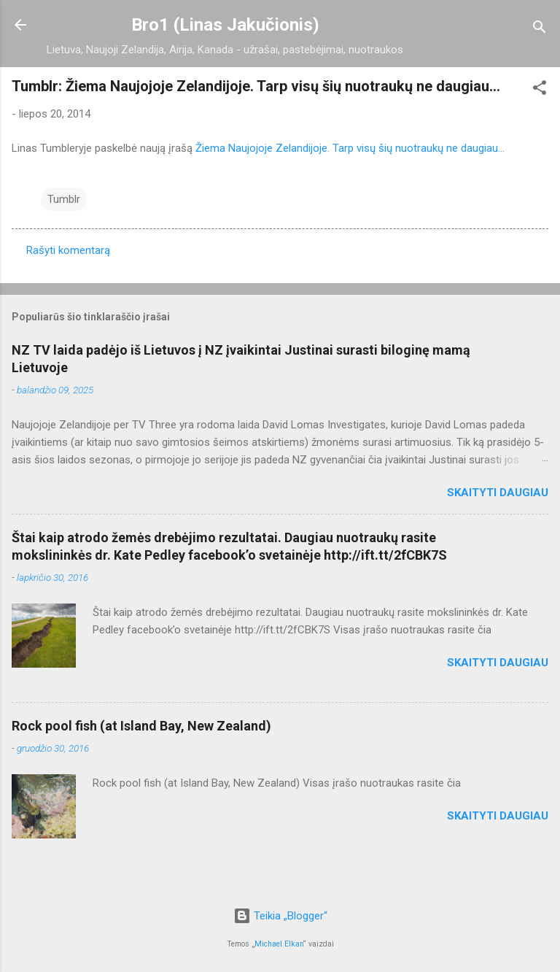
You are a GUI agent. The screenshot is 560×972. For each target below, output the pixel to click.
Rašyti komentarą (68, 250)
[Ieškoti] (540, 30)
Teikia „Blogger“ (280, 916)
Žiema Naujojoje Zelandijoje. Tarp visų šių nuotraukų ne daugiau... (350, 148)
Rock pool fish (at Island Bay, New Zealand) (141, 726)
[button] (540, 90)
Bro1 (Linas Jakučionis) (225, 25)
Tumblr (64, 199)
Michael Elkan (279, 944)
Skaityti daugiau (498, 493)
